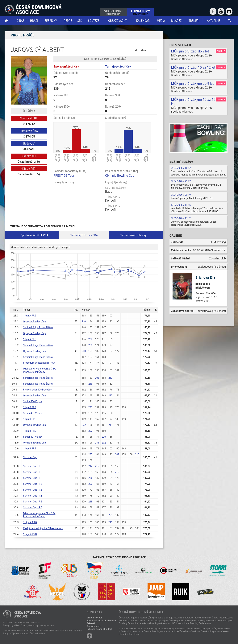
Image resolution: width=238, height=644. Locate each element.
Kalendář (143, 21)
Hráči (34, 21)
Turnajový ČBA (29, 131)
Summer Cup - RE (32, 466)
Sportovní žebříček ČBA (35, 235)
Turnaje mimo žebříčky (133, 235)
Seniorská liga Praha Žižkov (38, 327)
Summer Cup (30, 457)
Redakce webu (94, 626)
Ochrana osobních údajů (99, 629)
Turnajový (140, 12)
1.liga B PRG (30, 407)
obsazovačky (117, 21)
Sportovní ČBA (29, 118)
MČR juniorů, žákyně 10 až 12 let (193, 102)
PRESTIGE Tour (64, 175)
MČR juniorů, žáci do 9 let (190, 51)
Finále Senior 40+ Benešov (37, 390)
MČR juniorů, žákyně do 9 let (192, 83)
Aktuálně (214, 21)
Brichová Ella (205, 277)
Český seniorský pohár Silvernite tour (43, 528)
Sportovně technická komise (101, 620)
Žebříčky (51, 21)
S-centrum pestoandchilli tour (39, 363)
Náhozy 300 (29, 156)
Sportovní (113, 12)
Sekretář (91, 623)
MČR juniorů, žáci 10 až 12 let (193, 67)
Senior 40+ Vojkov (33, 401)
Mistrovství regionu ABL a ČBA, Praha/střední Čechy (40, 370)
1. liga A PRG (30, 522)
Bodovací (29, 143)
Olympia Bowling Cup (120, 175)
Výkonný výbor (94, 617)
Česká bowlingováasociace (28, 614)
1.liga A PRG (30, 316)
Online (221, 51)
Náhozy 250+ (29, 169)
